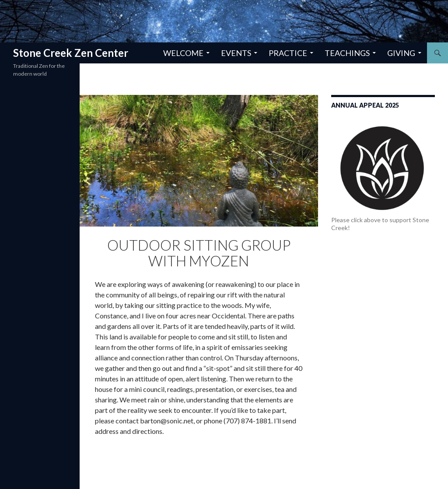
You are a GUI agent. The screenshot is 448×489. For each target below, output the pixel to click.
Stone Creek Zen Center (71, 53)
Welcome (183, 53)
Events (236, 53)
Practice (288, 53)
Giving (401, 53)
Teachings (347, 53)
